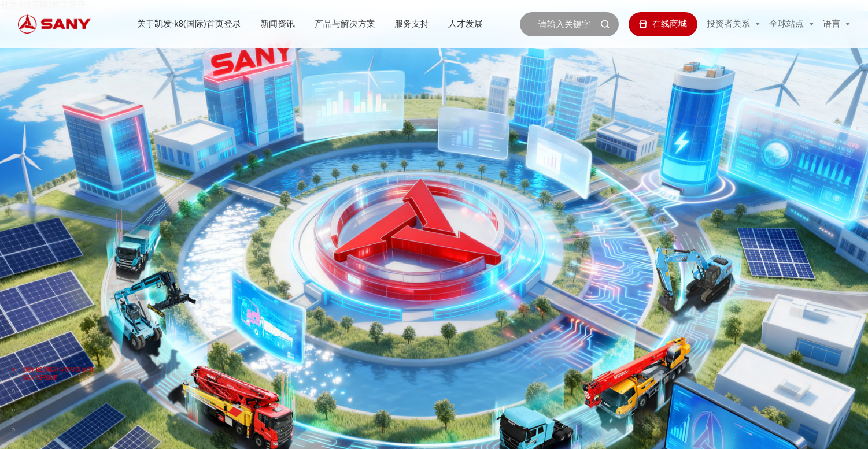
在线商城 (663, 24)
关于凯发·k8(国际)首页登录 (189, 24)
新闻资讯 (278, 24)
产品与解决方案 (345, 24)
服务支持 (412, 24)
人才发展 (466, 24)
